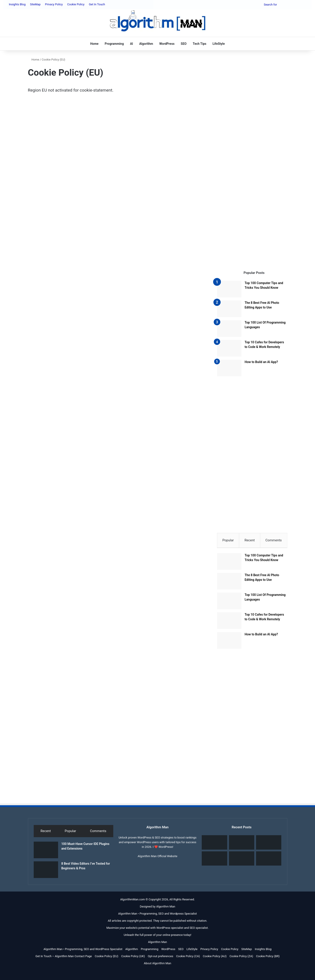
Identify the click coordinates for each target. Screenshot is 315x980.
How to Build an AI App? (261, 362)
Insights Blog (17, 4)
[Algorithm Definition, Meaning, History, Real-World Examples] (214, 860)
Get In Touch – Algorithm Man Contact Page (64, 958)
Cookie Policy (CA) (188, 958)
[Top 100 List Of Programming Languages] (229, 329)
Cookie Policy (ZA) (241, 958)
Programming (114, 44)
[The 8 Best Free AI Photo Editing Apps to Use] (229, 309)
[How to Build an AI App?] (229, 368)
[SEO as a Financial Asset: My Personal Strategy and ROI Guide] (269, 844)
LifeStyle (219, 44)
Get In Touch (97, 4)
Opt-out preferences (161, 958)
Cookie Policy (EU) (106, 958)
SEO (184, 44)
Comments (274, 540)
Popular (228, 540)
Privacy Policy (54, 4)
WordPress (167, 44)
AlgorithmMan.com (132, 901)
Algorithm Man (166, 908)
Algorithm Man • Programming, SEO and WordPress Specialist (83, 951)
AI (131, 44)
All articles (115, 922)
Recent (250, 540)
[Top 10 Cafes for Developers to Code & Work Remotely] (229, 348)
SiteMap (35, 4)
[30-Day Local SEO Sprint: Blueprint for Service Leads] (269, 860)
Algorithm (146, 44)
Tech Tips (199, 44)
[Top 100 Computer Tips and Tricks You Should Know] (229, 289)
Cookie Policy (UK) (133, 958)
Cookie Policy (76, 4)
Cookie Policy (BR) (268, 958)
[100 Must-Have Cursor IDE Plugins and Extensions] (46, 851)
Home (94, 44)
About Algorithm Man (157, 965)
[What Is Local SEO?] (242, 860)
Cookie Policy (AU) (215, 958)
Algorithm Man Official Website (157, 858)
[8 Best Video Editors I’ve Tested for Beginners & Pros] (46, 871)
